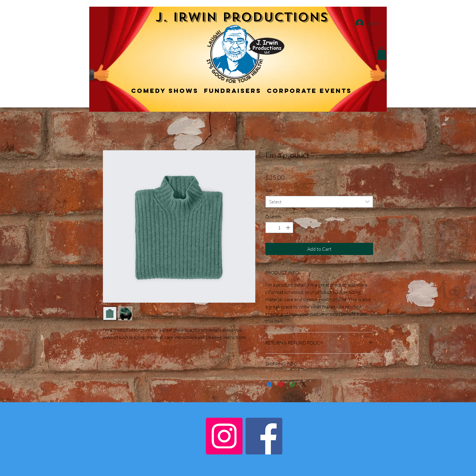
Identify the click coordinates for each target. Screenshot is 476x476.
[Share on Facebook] (269, 384)
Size (269, 190)
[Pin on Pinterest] (281, 384)
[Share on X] (304, 384)
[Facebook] (264, 436)
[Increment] (289, 228)
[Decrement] (270, 228)
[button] (382, 54)
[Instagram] (224, 436)
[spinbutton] (279, 228)
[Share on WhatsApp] (292, 384)
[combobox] (319, 202)
